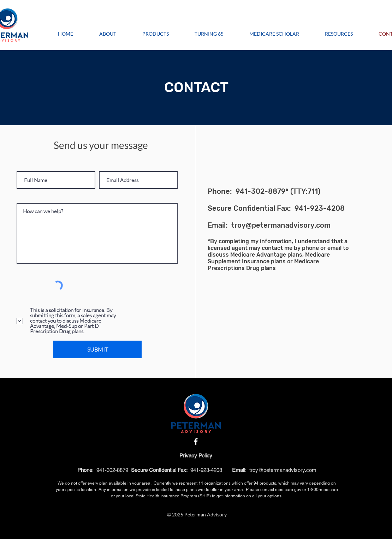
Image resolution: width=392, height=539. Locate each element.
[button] (339, 34)
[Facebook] (196, 441)
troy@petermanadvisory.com (281, 225)
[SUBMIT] (97, 349)
